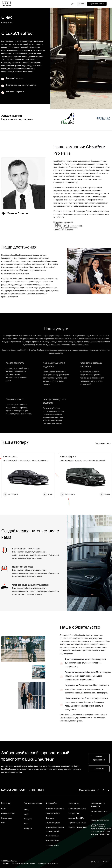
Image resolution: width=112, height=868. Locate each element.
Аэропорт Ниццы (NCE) (77, 823)
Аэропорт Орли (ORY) (77, 818)
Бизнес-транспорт (53, 813)
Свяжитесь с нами (8, 813)
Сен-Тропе (28, 819)
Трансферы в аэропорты (55, 809)
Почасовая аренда (53, 823)
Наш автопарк (7, 818)
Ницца (26, 814)
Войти (82, 4)
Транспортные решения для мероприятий (55, 829)
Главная (4, 22)
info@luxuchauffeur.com (100, 820)
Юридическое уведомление (48, 863)
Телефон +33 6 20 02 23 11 (100, 814)
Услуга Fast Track (53, 841)
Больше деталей (103, 443)
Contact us (99, 769)
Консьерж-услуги (53, 845)
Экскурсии (50, 818)
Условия (6, 863)
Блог (3, 823)
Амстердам (28, 828)
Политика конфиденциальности (23, 863)
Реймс (26, 824)
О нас (12, 22)
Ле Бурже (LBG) (74, 813)
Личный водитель (53, 836)
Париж (26, 809)
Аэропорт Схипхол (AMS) (78, 827)
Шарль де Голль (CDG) (77, 809)
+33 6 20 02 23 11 (37, 790)
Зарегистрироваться (97, 4)
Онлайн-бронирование (99, 758)
